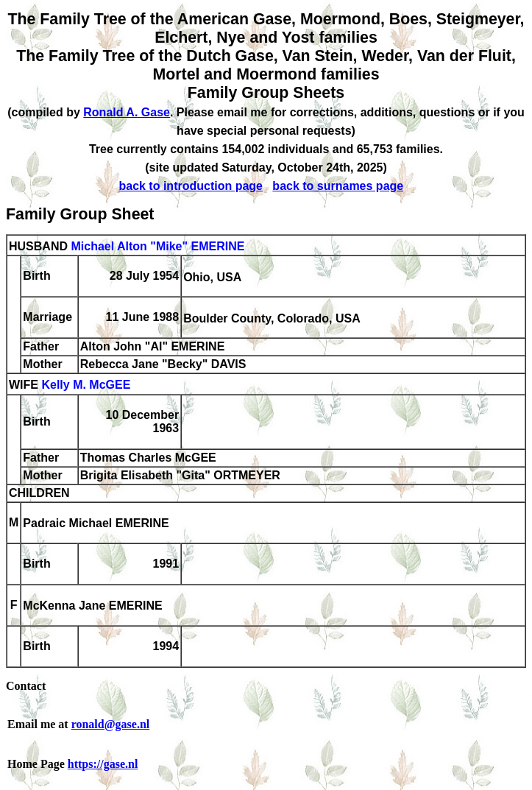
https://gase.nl (103, 764)
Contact (26, 686)
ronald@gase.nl (111, 724)
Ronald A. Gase (127, 112)
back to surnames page (338, 186)
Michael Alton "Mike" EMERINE (157, 246)
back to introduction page (191, 186)
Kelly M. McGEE (86, 385)
